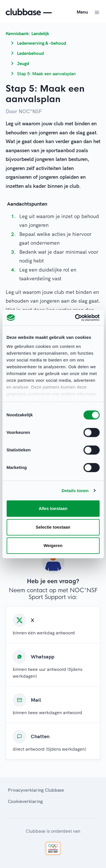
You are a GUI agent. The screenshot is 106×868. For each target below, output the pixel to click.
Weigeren (53, 545)
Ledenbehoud (30, 53)
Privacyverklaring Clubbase (36, 790)
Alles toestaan (53, 508)
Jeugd (23, 63)
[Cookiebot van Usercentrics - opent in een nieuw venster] (75, 318)
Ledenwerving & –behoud (42, 43)
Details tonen (75, 491)
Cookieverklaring (25, 801)
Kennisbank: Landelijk (27, 33)
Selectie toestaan (53, 527)
